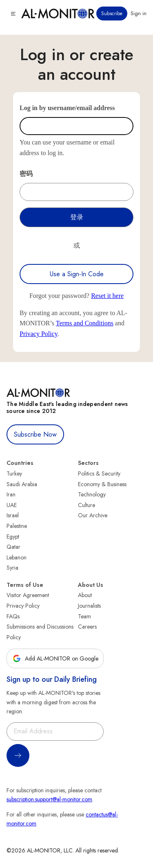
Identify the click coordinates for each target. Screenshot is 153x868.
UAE (12, 505)
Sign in (139, 14)
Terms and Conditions (85, 323)
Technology (92, 494)
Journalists (89, 606)
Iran (11, 494)
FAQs (13, 616)
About (85, 595)
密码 (26, 174)
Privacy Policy (39, 334)
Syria (12, 568)
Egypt (13, 537)
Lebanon (17, 557)
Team (84, 616)
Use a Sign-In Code (77, 274)
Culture (86, 505)
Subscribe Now (35, 434)
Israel (13, 515)
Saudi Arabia (22, 484)
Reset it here (107, 296)
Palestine (17, 526)
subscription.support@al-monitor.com (49, 799)
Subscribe (112, 14)
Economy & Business (102, 484)
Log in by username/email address (67, 108)
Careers (87, 627)
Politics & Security (99, 473)
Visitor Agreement (28, 595)
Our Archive (93, 515)
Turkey (14, 473)
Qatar (13, 547)
